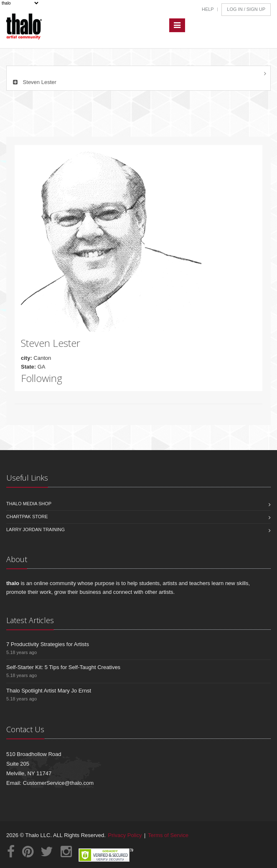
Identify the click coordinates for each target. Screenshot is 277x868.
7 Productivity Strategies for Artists (48, 644)
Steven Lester (34, 82)
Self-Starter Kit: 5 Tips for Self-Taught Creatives (63, 667)
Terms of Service (168, 835)
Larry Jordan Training (36, 529)
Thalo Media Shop (29, 504)
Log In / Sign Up (246, 9)
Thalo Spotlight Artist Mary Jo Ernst (49, 691)
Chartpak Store (27, 517)
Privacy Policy (125, 835)
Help (208, 9)
